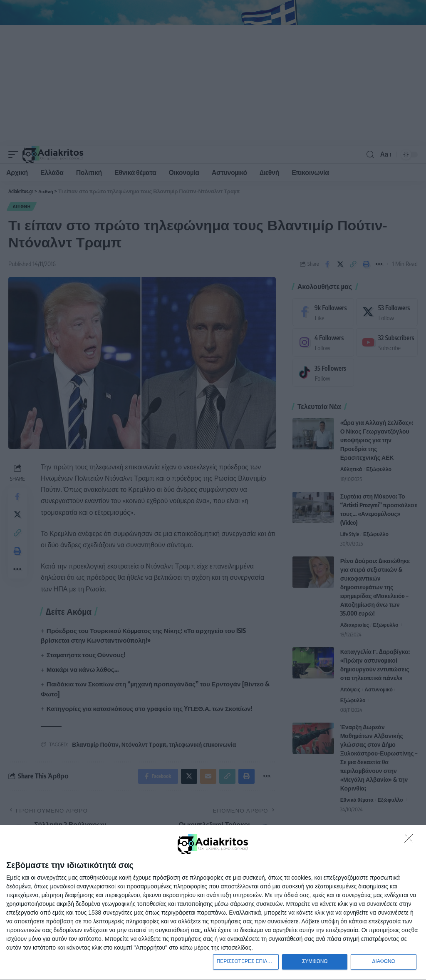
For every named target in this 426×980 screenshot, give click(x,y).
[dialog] (213, 902)
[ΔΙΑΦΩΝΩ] (411, 839)
